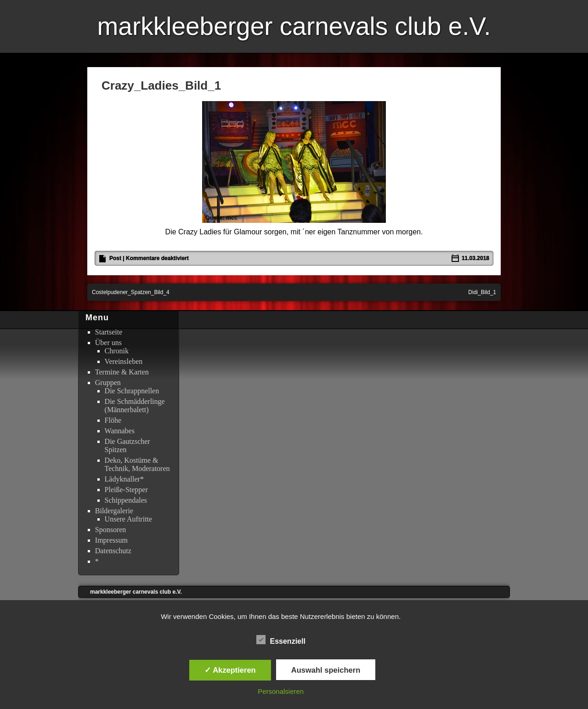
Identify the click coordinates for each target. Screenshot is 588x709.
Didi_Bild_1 (482, 292)
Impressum (111, 540)
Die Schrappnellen (132, 391)
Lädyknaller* (124, 479)
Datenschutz (113, 551)
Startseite (109, 332)
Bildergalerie (114, 511)
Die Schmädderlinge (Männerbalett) (135, 406)
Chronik (117, 351)
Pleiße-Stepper (126, 490)
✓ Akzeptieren (230, 670)
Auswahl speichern (326, 670)
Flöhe (113, 420)
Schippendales (126, 500)
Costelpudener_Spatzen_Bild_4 (131, 292)
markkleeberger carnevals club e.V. (294, 26)
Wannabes (120, 431)
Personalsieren (281, 691)
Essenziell (281, 640)
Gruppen (108, 383)
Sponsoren (111, 530)
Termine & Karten (122, 372)
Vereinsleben (124, 361)
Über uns (108, 343)
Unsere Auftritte (129, 519)
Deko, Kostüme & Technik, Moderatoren (137, 464)
